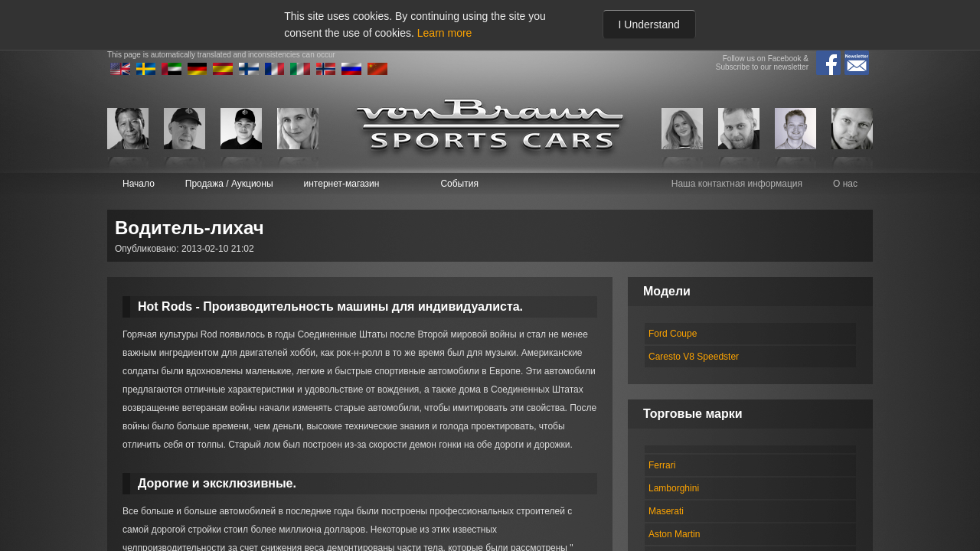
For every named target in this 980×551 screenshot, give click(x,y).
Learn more (445, 33)
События (459, 184)
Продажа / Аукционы (229, 184)
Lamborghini (674, 488)
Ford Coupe (673, 334)
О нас (845, 184)
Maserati (666, 511)
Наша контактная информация (737, 184)
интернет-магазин (342, 184)
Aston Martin (674, 534)
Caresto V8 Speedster (694, 357)
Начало (139, 184)
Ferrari (662, 465)
